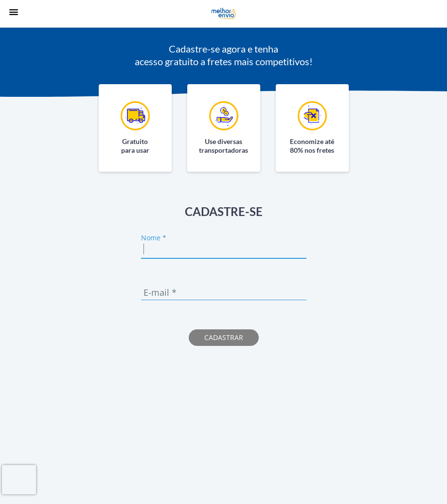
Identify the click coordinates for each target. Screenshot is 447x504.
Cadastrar (224, 337)
